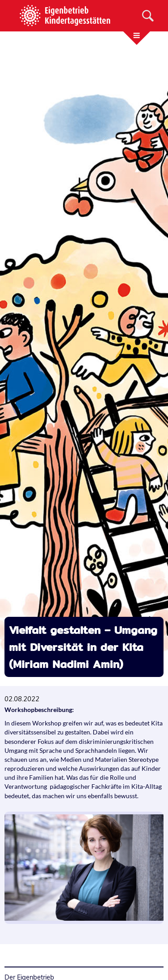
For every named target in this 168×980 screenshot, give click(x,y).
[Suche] (148, 16)
